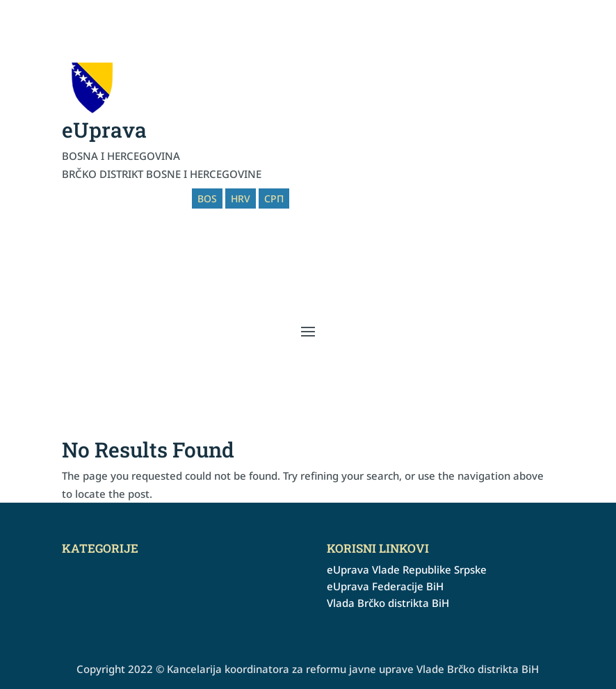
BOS (207, 198)
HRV (241, 198)
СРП (274, 198)
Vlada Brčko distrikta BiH (388, 603)
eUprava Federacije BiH (385, 586)
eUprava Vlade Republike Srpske (407, 569)
